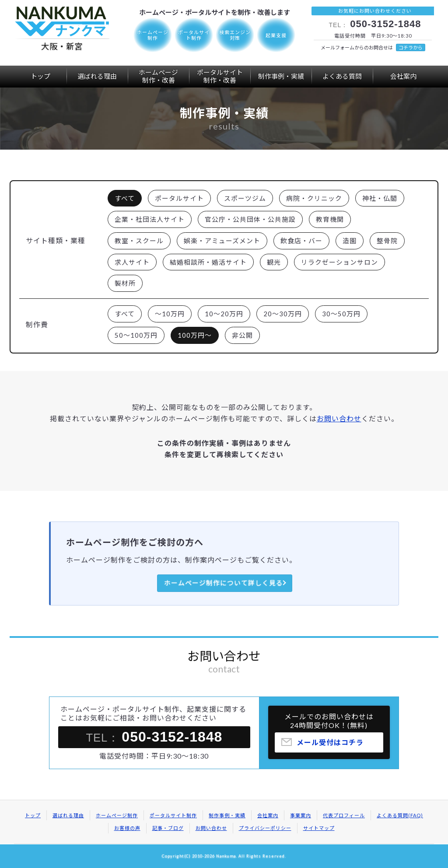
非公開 (242, 335)
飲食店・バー (301, 241)
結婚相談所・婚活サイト (208, 262)
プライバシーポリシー (265, 828)
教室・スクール (139, 241)
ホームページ (158, 76)
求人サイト (132, 262)
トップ (40, 76)
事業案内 (301, 815)
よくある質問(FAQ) (400, 815)
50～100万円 (136, 335)
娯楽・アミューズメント (222, 241)
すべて (125, 198)
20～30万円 (283, 314)
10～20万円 (224, 314)
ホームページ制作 (117, 815)
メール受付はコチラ (330, 745)
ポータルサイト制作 (173, 815)
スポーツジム (245, 198)
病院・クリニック (314, 198)
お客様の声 (127, 828)
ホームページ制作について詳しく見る (224, 583)
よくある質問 (342, 76)
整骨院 (387, 241)
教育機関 (330, 219)
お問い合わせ (339, 418)
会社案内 (403, 76)
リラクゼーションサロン (339, 262)
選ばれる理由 (97, 76)
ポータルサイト (220, 76)
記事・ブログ (168, 828)
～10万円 (170, 314)
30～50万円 (341, 314)
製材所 (125, 283)
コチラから (411, 47)
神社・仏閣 (380, 198)
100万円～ (195, 335)
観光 (274, 262)
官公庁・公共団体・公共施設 (250, 219)
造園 (350, 241)
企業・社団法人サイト (150, 219)
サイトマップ (319, 828)
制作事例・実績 (281, 76)
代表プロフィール (344, 815)
